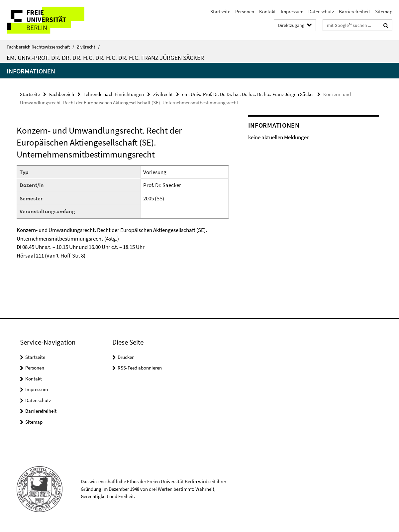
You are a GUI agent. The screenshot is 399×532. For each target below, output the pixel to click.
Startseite (220, 11)
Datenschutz (321, 11)
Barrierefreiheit (354, 11)
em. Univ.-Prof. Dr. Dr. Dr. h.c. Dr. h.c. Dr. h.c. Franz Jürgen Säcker (105, 57)
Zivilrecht (88, 47)
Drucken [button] (126, 357)
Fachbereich (62, 94)
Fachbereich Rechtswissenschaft (40, 47)
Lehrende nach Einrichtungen (114, 94)
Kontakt (267, 11)
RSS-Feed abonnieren (140, 368)
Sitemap (384, 11)
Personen (245, 11)
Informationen (31, 71)
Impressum (292, 11)
